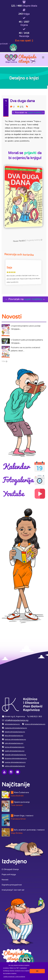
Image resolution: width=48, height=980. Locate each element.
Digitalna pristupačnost (12, 885)
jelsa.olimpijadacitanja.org (14, 736)
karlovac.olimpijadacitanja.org (15, 740)
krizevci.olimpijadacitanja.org (35, 724)
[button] (14, 977)
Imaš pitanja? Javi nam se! (13, 890)
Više (3, 361)
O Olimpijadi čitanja (10, 869)
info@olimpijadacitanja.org (17, 720)
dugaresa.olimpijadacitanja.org (16, 759)
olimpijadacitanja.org (12, 724)
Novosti (5, 880)
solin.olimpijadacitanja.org (14, 743)
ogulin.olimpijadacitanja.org (15, 751)
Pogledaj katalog (25, 235)
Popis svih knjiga (9, 875)
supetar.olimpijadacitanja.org (15, 762)
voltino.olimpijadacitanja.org (15, 766)
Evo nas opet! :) (24, 41)
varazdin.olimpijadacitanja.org (15, 755)
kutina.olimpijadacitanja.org (15, 747)
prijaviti (30, 153)
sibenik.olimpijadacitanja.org (15, 732)
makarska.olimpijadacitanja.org (16, 728)
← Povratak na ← (27, 112)
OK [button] (37, 971)
